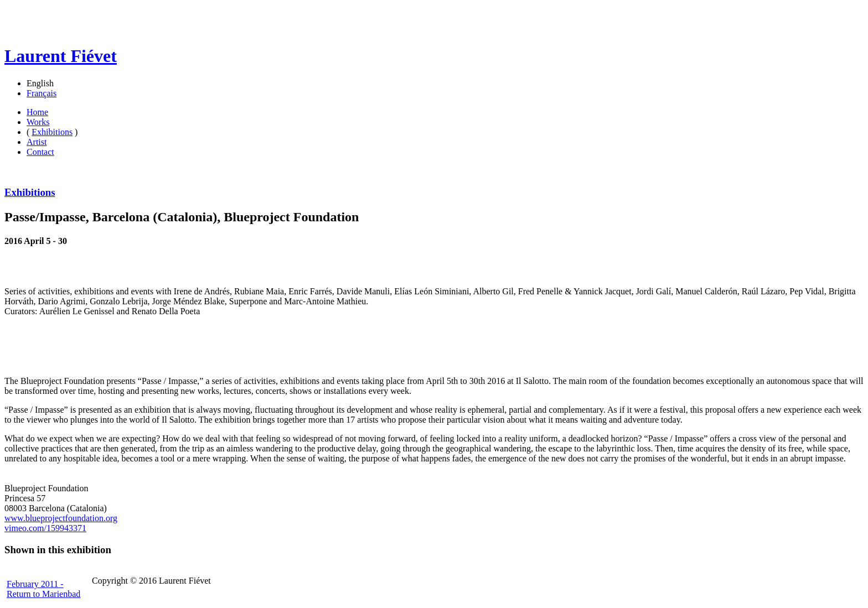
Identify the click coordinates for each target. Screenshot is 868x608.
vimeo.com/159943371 (45, 528)
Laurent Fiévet (61, 56)
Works (38, 122)
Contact (40, 152)
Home (37, 112)
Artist (37, 142)
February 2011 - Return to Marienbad (43, 589)
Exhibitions (52, 132)
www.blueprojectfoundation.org (61, 518)
